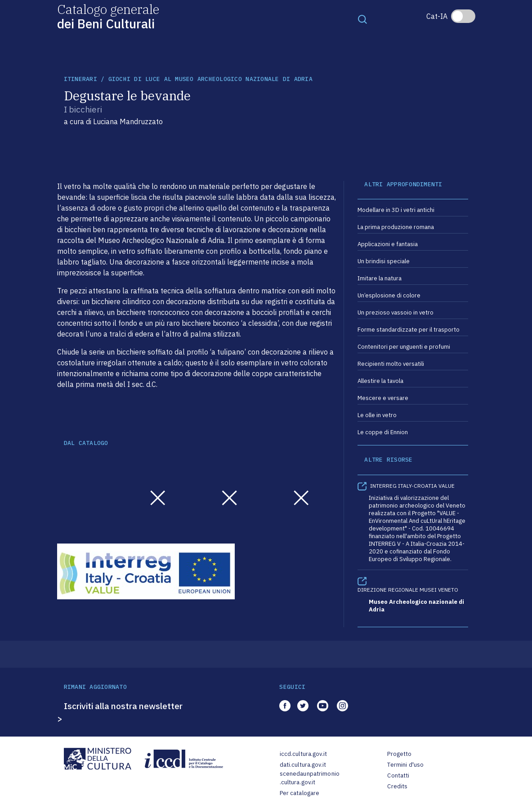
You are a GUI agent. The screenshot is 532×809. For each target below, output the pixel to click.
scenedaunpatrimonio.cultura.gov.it (310, 778)
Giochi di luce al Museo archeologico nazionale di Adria (210, 79)
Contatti (398, 775)
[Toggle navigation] (362, 19)
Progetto (399, 754)
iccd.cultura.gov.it (303, 754)
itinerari (80, 79)
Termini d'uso (405, 765)
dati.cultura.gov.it (303, 765)
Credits (397, 786)
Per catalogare (300, 793)
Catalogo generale (108, 16)
